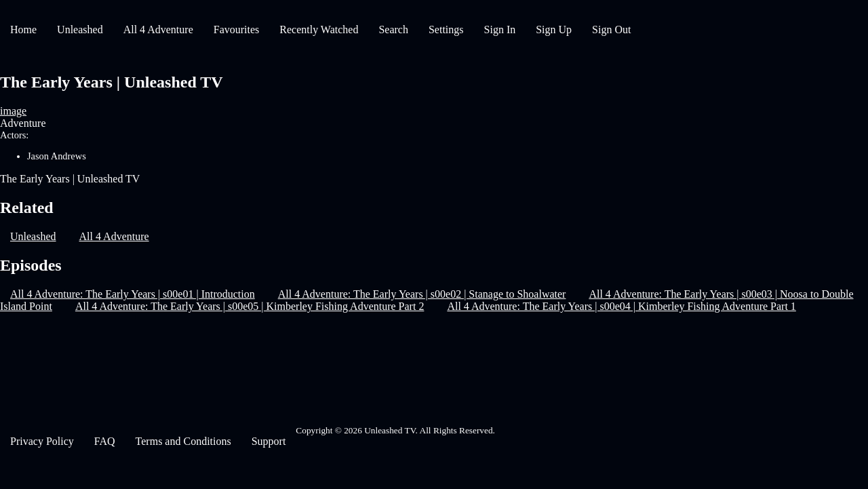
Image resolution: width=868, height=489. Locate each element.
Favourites (237, 30)
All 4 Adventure (158, 30)
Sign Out (611, 30)
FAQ (105, 441)
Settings (446, 30)
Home (23, 30)
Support (269, 441)
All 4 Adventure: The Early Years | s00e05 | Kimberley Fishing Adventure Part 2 (250, 306)
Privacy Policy (42, 441)
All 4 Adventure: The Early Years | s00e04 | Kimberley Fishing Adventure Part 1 (621, 306)
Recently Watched (319, 30)
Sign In (500, 30)
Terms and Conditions (183, 441)
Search (393, 30)
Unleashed (80, 30)
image (13, 111)
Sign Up (554, 30)
